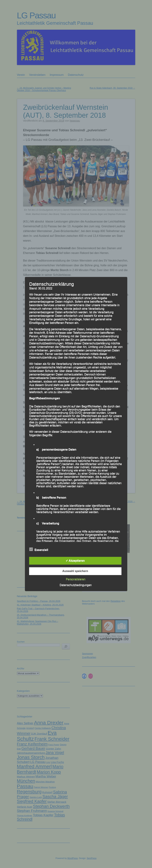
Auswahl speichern (75, 571)
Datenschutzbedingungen (76, 585)
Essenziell (39, 549)
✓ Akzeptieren (75, 561)
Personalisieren (76, 579)
